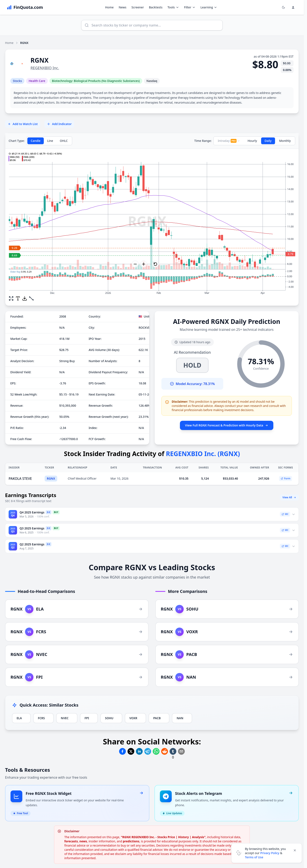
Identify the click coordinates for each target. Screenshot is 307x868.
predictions (131, 836)
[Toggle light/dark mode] (283, 7)
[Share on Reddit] (165, 751)
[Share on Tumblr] (173, 751)
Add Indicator (59, 124)
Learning (209, 7)
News (123, 7)
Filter (190, 7)
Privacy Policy (270, 853)
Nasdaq (152, 81)
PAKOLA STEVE (20, 479)
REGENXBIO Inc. (45, 68)
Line (50, 141)
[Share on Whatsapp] (156, 751)
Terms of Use (254, 857)
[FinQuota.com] (25, 7)
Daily (268, 141)
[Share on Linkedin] (139, 751)
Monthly (285, 141)
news (83, 836)
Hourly (252, 141)
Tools (173, 7)
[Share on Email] (181, 751)
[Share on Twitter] (131, 751)
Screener (138, 7)
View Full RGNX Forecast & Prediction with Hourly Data (227, 425)
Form (286, 478)
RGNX (51, 478)
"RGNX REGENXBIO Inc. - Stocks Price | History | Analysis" (163, 832)
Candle (36, 141)
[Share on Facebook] (122, 751)
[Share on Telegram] (148, 751)
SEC (285, 514)
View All (289, 497)
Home (109, 7)
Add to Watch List (23, 124)
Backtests (156, 7)
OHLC (64, 141)
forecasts (71, 836)
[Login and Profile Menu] (293, 7)
